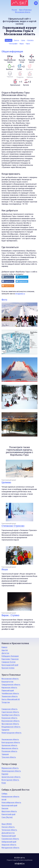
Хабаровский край (9, 842)
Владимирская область (11, 727)
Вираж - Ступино (10, 615)
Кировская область (9, 688)
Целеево (6, 482)
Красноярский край (9, 805)
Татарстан (6, 702)
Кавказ (4, 647)
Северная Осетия (8, 662)
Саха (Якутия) (7, 817)
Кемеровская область (10, 797)
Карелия (5, 774)
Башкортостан (7, 682)
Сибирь (4, 794)
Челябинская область (10, 693)
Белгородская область (11, 742)
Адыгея (5, 650)
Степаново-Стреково (13, 526)
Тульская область (9, 757)
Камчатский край (8, 814)
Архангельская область (11, 777)
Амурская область (9, 845)
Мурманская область (10, 768)
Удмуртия (5, 730)
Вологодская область (10, 780)
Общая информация (12, 51)
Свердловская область (11, 685)
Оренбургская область (11, 715)
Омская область (8, 827)
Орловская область (9, 745)
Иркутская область (9, 811)
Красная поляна (8, 668)
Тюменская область (10, 696)
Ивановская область (10, 748)
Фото (4, 300)
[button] (8, 277)
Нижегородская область (11, 733)
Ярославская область (10, 724)
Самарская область (10, 709)
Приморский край (9, 836)
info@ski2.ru (20, 294)
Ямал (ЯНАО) (7, 824)
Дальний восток (8, 833)
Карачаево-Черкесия (10, 659)
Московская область (10, 679)
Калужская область (9, 718)
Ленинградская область (11, 771)
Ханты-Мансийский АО (11, 699)
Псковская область (9, 751)
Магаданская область (10, 848)
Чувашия (5, 754)
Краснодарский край (10, 665)
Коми (4, 783)
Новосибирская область (11, 803)
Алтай (4, 800)
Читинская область (9, 830)
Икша (5, 569)
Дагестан (5, 653)
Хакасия (5, 808)
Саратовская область (10, 712)
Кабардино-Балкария (10, 656)
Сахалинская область (10, 839)
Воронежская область (11, 721)
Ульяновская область (10, 739)
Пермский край (8, 691)
